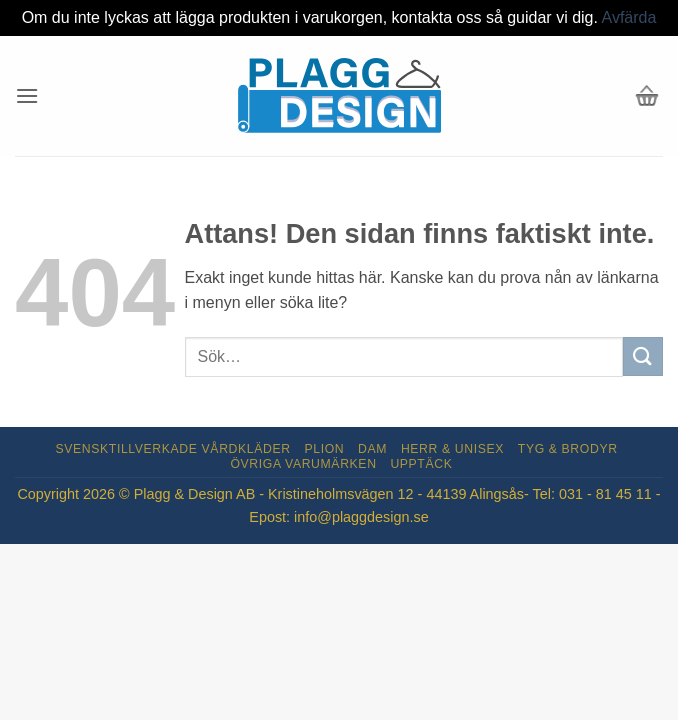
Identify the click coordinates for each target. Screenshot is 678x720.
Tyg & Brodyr (568, 449)
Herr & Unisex (452, 449)
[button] (27, 95)
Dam (372, 449)
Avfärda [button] (629, 17)
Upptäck (421, 464)
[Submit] (643, 356)
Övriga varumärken (303, 464)
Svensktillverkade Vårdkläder (173, 449)
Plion (324, 449)
